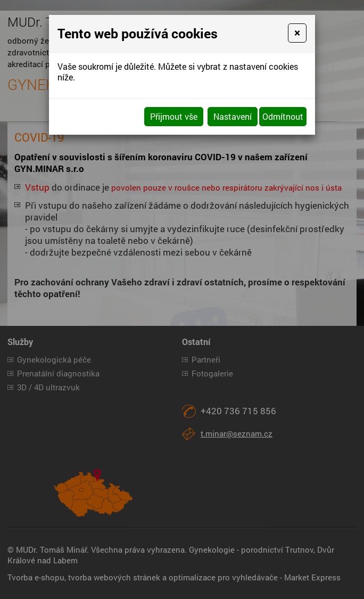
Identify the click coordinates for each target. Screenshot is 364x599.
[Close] (297, 33)
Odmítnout (283, 116)
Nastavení (233, 116)
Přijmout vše (174, 116)
